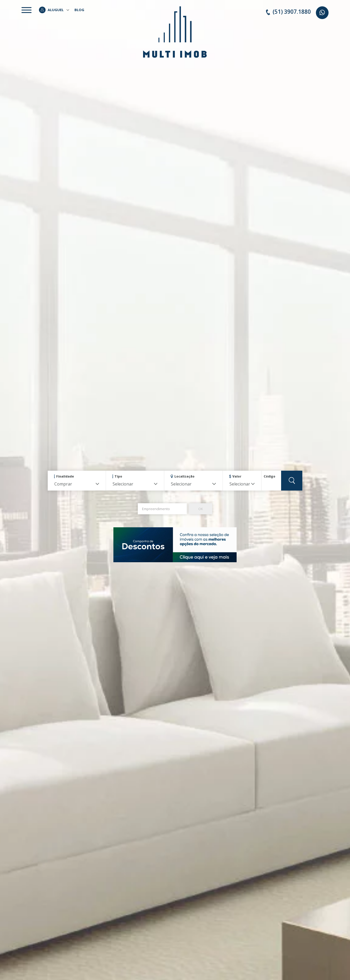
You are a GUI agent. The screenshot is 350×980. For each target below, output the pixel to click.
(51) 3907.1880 (288, 12)
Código (269, 476)
